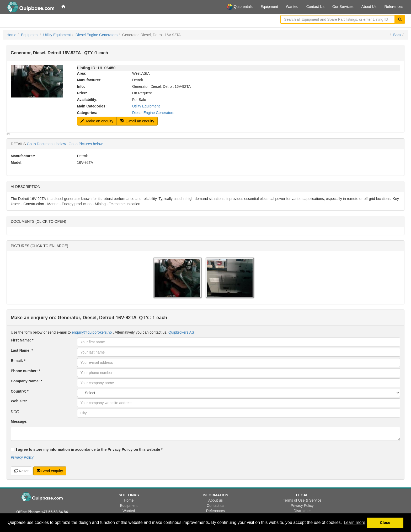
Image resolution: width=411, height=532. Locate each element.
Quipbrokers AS (181, 332)
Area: (82, 73)
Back (397, 35)
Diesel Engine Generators (97, 35)
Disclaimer (302, 511)
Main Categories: (92, 106)
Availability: (87, 100)
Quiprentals (240, 7)
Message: (19, 421)
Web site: (19, 401)
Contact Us (315, 7)
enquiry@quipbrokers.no (92, 332)
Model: (17, 162)
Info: (81, 86)
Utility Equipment (57, 35)
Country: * (20, 391)
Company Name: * (26, 381)
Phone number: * (25, 371)
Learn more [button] (355, 522)
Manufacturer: (89, 80)
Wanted (292, 7)
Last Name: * (22, 350)
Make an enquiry (97, 121)
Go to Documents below (46, 144)
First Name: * (22, 340)
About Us (369, 7)
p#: (8, 134)
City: (15, 411)
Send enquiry (50, 471)
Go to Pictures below (86, 144)
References (394, 7)
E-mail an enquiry (137, 121)
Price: (82, 93)
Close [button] (385, 523)
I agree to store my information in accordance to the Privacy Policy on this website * (87, 449)
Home (11, 35)
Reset (21, 471)
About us (215, 500)
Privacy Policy (22, 457)
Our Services (343, 7)
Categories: (87, 113)
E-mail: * (18, 361)
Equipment (269, 7)
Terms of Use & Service (302, 500)
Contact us (215, 506)
